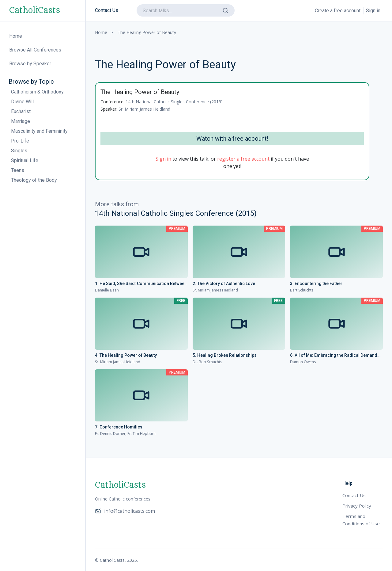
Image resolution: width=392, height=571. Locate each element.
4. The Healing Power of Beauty (126, 355)
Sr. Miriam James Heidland (144, 109)
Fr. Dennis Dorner (110, 434)
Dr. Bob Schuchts (207, 362)
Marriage (21, 121)
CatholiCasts (35, 10)
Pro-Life (20, 141)
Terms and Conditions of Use (361, 520)
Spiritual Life (25, 160)
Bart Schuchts (302, 290)
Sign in (373, 11)
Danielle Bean (107, 290)
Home (101, 32)
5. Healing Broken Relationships (225, 355)
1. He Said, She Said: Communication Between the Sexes (141, 284)
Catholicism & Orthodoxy (37, 92)
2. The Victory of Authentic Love (224, 284)
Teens (18, 170)
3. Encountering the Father (316, 284)
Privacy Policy (357, 506)
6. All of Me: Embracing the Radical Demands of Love (335, 356)
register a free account (243, 159)
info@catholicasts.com (125, 511)
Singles (19, 151)
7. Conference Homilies (119, 427)
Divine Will (22, 102)
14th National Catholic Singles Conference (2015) (174, 102)
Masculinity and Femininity (39, 131)
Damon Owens (303, 362)
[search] (186, 10)
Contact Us (107, 10)
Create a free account (338, 11)
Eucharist (21, 111)
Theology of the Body (34, 180)
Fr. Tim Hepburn (141, 434)
